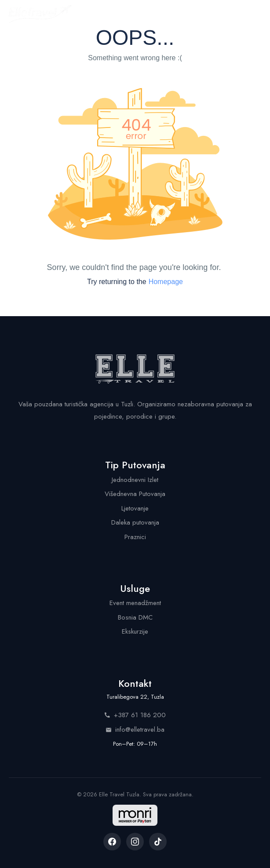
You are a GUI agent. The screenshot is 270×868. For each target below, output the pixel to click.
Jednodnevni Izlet (135, 480)
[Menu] (253, 14)
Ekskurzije (135, 631)
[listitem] (112, 842)
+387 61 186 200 (135, 715)
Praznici (135, 537)
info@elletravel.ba (135, 729)
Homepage (166, 282)
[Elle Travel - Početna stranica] (40, 14)
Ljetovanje (135, 508)
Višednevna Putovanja (135, 494)
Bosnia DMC (135, 617)
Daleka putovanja (135, 522)
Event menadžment (135, 603)
